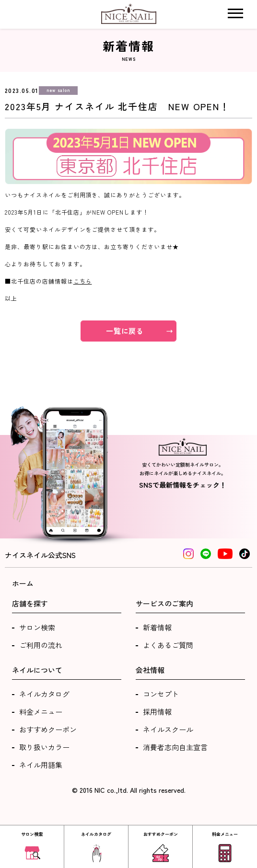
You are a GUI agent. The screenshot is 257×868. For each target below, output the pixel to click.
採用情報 (157, 712)
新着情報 (157, 627)
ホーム (23, 583)
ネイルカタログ (44, 694)
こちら (83, 281)
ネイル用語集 (41, 765)
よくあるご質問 (168, 645)
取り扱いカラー (44, 747)
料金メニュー (41, 712)
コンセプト (161, 694)
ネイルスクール (168, 729)
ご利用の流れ (41, 645)
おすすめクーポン (48, 729)
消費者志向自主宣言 (175, 747)
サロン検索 (37, 627)
